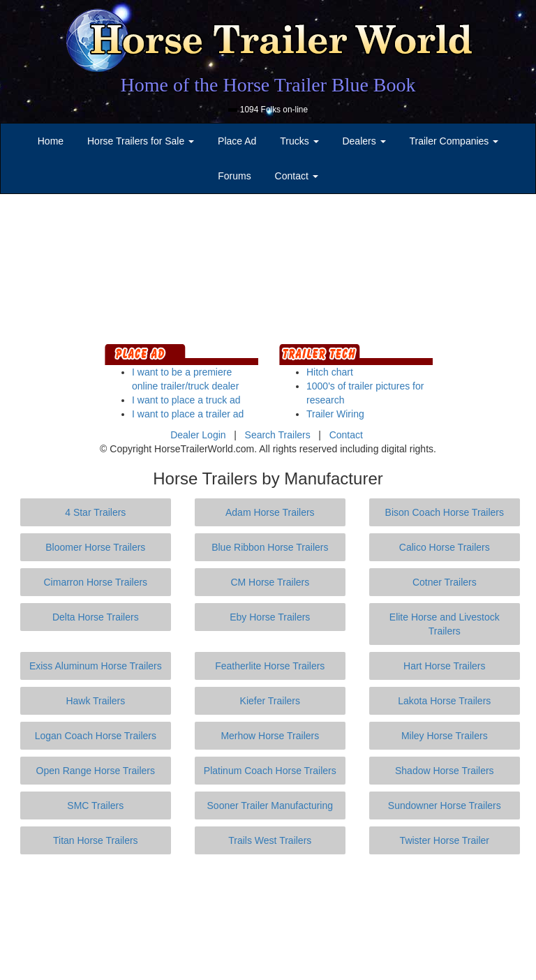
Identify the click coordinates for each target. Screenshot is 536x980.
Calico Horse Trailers (445, 547)
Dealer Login (198, 435)
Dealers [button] (364, 141)
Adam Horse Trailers (270, 512)
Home (51, 141)
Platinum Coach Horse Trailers (270, 771)
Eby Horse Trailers (270, 617)
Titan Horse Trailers (96, 840)
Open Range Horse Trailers (96, 771)
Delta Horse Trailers (96, 617)
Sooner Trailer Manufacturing (270, 805)
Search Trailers (278, 435)
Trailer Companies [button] (454, 141)
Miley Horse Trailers (445, 736)
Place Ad (237, 141)
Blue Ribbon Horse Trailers (270, 547)
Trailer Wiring (335, 414)
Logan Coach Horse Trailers (96, 736)
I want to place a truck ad (186, 400)
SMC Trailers (95, 805)
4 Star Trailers (95, 512)
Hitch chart (330, 372)
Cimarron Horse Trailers (96, 582)
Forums (234, 176)
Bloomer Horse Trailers (95, 547)
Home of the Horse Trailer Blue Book (268, 85)
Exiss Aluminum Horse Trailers (96, 666)
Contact (346, 435)
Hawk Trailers (95, 701)
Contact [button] (297, 176)
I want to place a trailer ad (188, 414)
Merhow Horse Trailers (270, 736)
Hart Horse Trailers (444, 666)
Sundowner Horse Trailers (445, 805)
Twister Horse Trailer (445, 840)
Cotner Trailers (445, 582)
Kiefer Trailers (270, 701)
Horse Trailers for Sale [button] (141, 141)
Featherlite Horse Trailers (270, 666)
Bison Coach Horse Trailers (445, 512)
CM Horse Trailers (270, 582)
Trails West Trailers (270, 840)
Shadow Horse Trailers (445, 771)
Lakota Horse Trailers (444, 701)
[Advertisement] (271, 917)
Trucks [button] (299, 141)
